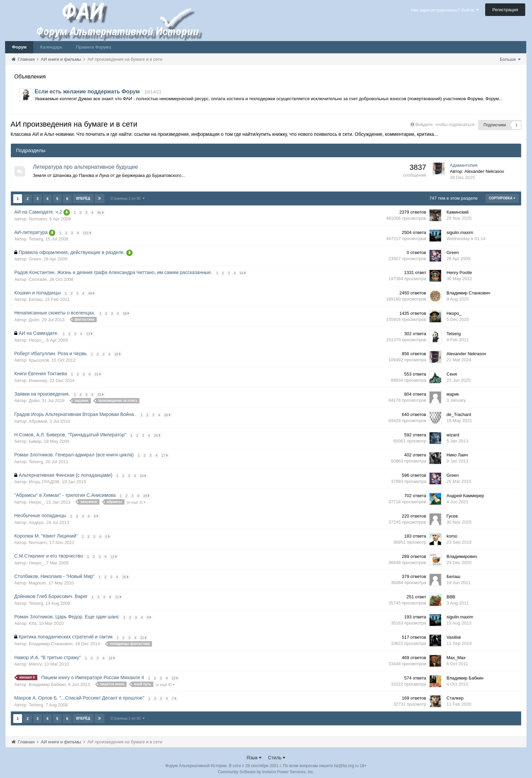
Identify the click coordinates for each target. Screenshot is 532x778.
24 (157, 433)
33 (101, 393)
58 (126, 313)
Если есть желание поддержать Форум (87, 92)
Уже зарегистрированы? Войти (445, 10)
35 (118, 353)
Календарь (51, 47)
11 (119, 594)
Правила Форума (93, 47)
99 (92, 293)
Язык (254, 754)
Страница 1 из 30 (128, 198)
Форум (19, 47)
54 (243, 273)
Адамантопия (464, 165)
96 (101, 212)
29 (147, 494)
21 (144, 634)
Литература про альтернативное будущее (86, 167)
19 (112, 655)
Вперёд (83, 198)
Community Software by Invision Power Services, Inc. (266, 768)
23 (98, 373)
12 (114, 554)
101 (87, 232)
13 (89, 333)
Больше (510, 59)
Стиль (277, 754)
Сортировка (502, 198)
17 (165, 454)
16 (125, 574)
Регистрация (505, 10)
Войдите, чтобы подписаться (445, 124)
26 (167, 413)
